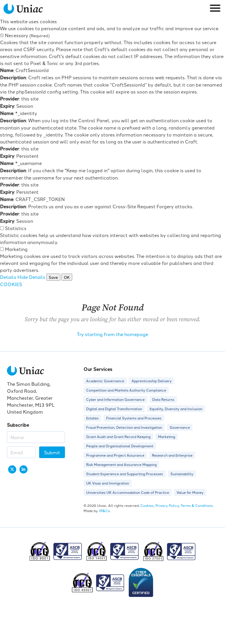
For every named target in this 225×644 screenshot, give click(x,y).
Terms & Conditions (197, 505)
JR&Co (104, 511)
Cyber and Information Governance (115, 399)
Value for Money (190, 492)
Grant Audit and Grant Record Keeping (118, 436)
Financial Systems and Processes (134, 418)
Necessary (27, 35)
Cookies (147, 505)
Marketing (16, 249)
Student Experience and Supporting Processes (125, 474)
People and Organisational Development (120, 446)
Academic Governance (105, 381)
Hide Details (31, 277)
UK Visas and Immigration (108, 483)
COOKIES (11, 284)
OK (67, 277)
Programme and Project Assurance (115, 455)
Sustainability (182, 474)
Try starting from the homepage (113, 334)
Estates (92, 418)
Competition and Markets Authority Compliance (126, 390)
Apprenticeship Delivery (152, 381)
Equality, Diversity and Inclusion (176, 409)
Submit (52, 452)
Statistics (16, 228)
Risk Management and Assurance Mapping (121, 464)
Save (53, 277)
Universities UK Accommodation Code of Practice (128, 492)
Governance (180, 427)
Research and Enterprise (172, 455)
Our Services (98, 369)
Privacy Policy (167, 505)
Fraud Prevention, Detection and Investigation (124, 427)
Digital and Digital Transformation (114, 409)
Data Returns (163, 399)
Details (8, 277)
